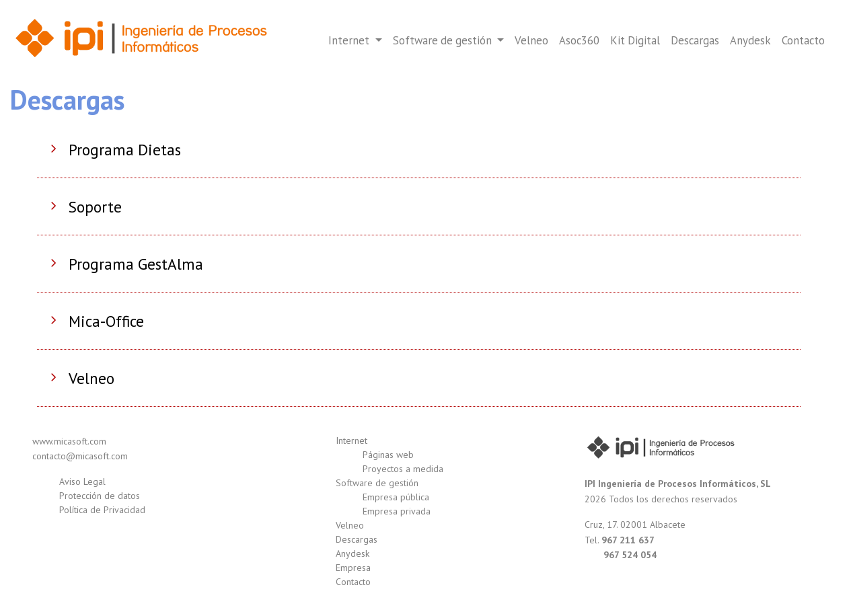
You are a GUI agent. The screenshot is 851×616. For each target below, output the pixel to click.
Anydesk (750, 40)
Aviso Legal (82, 482)
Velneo (531, 40)
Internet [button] (350, 40)
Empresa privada (397, 511)
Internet (351, 440)
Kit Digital (635, 40)
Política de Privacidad (102, 510)
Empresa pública (396, 497)
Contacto (803, 40)
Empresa (353, 568)
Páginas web (388, 455)
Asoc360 (579, 40)
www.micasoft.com (69, 441)
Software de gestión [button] (444, 40)
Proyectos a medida (403, 469)
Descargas (695, 40)
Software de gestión (377, 483)
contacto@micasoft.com (80, 456)
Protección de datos (100, 496)
